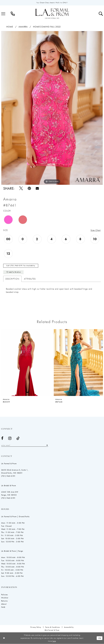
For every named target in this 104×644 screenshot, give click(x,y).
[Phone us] (13, 14)
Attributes (30, 279)
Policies (5, 595)
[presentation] (26, 363)
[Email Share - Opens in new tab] (37, 188)
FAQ (3, 607)
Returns (4, 601)
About (4, 604)
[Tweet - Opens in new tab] (21, 188)
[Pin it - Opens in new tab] (29, 188)
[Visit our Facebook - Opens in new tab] (2, 438)
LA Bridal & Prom (9, 486)
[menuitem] (13, 14)
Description (12, 279)
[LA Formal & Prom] (52, 14)
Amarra (23, 27)
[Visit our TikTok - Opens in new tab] (18, 438)
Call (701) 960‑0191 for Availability (21, 266)
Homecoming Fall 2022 (47, 27)
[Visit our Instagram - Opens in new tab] (10, 438)
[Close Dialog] (4, 638)
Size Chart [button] (96, 230)
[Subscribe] (48, 445)
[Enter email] (25, 445)
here (54, 641)
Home (10, 27)
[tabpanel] (52, 108)
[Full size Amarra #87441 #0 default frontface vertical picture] (52, 108)
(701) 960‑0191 (8, 476)
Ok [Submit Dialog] (100, 638)
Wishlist (5, 598)
